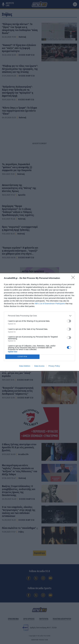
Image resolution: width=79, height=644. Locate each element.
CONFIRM (22, 357)
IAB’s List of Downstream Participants (50, 304)
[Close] (74, 278)
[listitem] (39, 316)
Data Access (39, 366)
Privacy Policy (54, 366)
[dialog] (39, 322)
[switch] (69, 321)
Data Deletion (25, 366)
